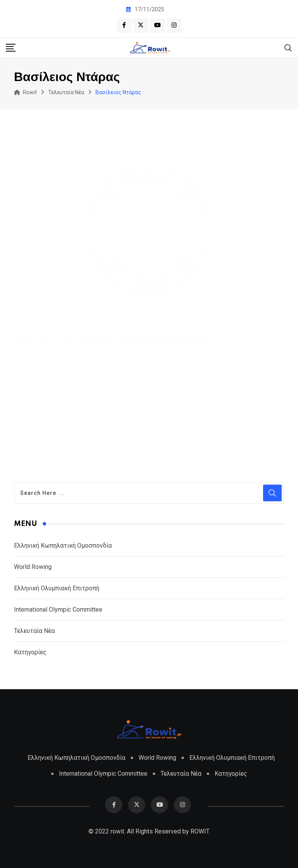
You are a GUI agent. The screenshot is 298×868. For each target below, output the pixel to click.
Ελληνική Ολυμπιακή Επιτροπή (57, 588)
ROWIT (200, 831)
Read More (45, 425)
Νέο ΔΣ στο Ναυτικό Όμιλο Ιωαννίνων (112, 328)
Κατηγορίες (30, 652)
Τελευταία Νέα (34, 631)
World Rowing (33, 567)
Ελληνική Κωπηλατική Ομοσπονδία (63, 546)
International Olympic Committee (58, 610)
